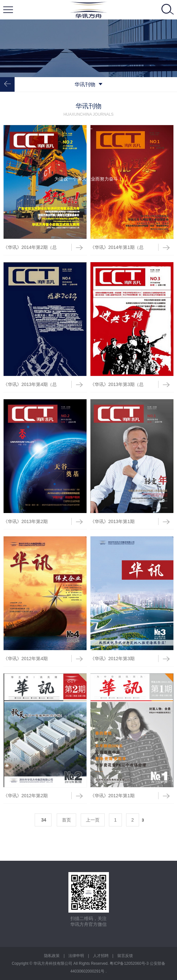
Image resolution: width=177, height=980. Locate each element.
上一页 (93, 820)
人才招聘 (101, 956)
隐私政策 (52, 956)
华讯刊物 (88, 84)
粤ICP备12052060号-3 (130, 963)
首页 (66, 820)
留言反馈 (125, 956)
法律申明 (76, 956)
